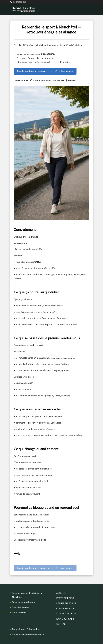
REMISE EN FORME (66, 603)
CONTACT (62, 624)
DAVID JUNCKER (65, 619)
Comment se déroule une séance (28, 634)
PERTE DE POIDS (65, 598)
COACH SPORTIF (65, 608)
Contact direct (19, 612)
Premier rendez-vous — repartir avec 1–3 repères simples (45, 71)
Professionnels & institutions (26, 629)
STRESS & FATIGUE (66, 614)
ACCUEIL (61, 593)
